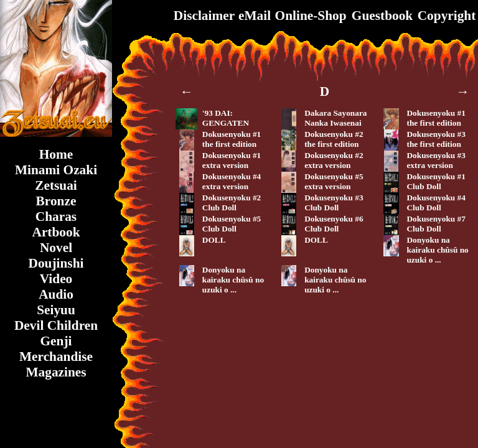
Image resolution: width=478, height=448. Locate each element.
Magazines (56, 372)
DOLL (214, 240)
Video (56, 279)
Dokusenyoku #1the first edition (436, 118)
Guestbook (382, 16)
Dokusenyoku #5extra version (334, 181)
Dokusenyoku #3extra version (436, 160)
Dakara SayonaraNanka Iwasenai (335, 118)
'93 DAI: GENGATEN (226, 118)
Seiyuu (56, 310)
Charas (56, 217)
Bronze (56, 201)
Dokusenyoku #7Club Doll (436, 224)
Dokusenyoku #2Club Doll (232, 203)
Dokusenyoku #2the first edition (334, 139)
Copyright (447, 16)
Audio (56, 294)
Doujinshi (56, 263)
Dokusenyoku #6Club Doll (334, 224)
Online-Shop (311, 16)
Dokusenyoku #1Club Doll (436, 181)
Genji (56, 341)
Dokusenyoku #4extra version (232, 181)
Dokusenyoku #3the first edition (436, 139)
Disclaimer (204, 16)
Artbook (56, 232)
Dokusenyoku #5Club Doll (232, 224)
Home (56, 154)
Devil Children (56, 325)
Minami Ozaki (56, 170)
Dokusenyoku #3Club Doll (334, 203)
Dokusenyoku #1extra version (232, 160)
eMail (255, 16)
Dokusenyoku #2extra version (334, 160)
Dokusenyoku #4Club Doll (436, 203)
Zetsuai (56, 185)
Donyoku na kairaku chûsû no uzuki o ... (437, 250)
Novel (56, 248)
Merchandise (56, 357)
